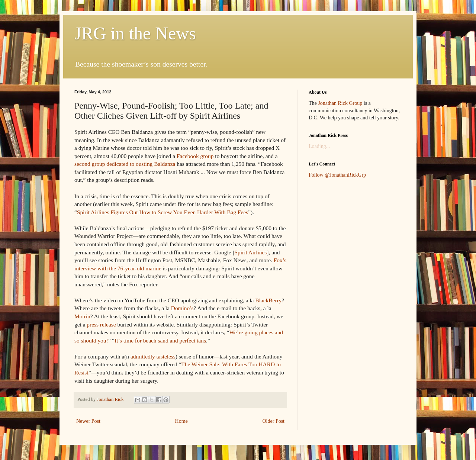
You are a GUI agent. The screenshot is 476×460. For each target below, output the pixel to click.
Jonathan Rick (111, 399)
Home (181, 421)
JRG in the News (135, 33)
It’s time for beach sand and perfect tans (160, 340)
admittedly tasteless (153, 356)
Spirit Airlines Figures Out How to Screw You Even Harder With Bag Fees (163, 212)
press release (101, 324)
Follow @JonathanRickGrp (337, 175)
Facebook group (195, 156)
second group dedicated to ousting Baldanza (125, 164)
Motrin (82, 316)
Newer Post (88, 421)
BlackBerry (268, 300)
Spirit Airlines (251, 252)
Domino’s (182, 308)
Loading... (319, 146)
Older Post (274, 421)
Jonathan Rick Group (340, 103)
